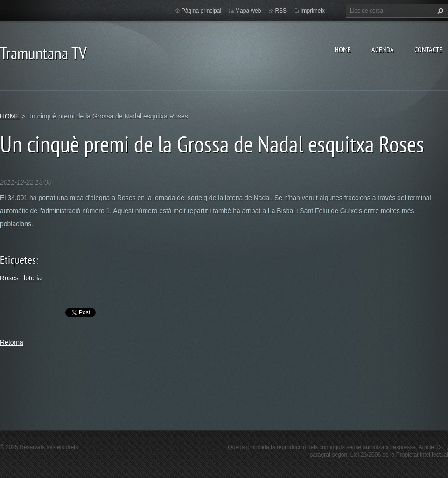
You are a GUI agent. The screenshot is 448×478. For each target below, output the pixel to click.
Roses (9, 278)
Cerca (439, 11)
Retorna (12, 342)
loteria (33, 278)
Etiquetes (18, 260)
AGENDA (383, 49)
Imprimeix (313, 11)
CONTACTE (428, 49)
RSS (281, 11)
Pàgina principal (201, 11)
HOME (343, 49)
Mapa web (248, 11)
